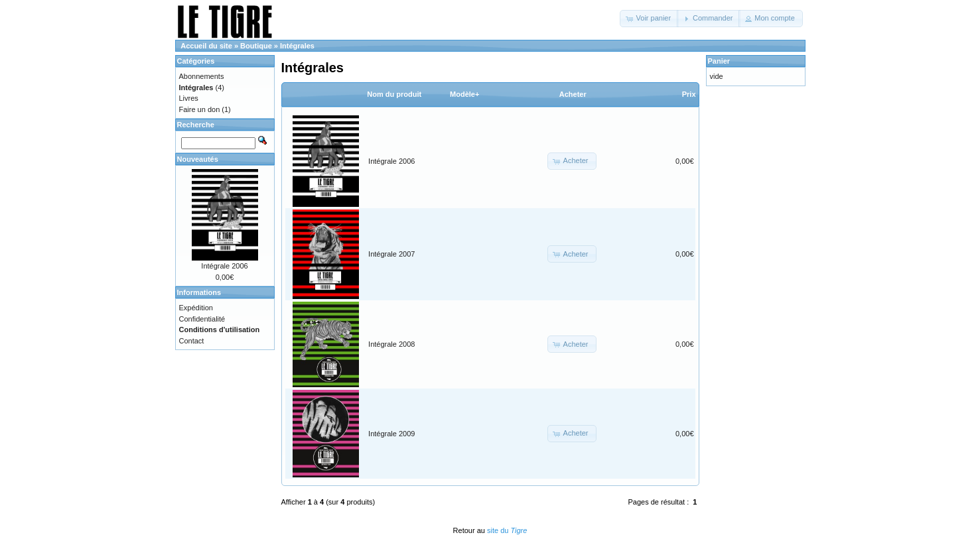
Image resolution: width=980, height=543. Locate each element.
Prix (689, 94)
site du (507, 530)
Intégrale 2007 (391, 254)
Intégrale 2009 (391, 434)
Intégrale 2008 (391, 344)
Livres (189, 98)
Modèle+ (464, 94)
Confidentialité (202, 319)
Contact (192, 341)
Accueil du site (206, 46)
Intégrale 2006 (391, 161)
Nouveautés (198, 159)
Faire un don (200, 109)
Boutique (256, 46)
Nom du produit (394, 94)
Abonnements (202, 76)
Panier (719, 61)
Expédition (196, 308)
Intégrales (297, 46)
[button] (649, 19)
